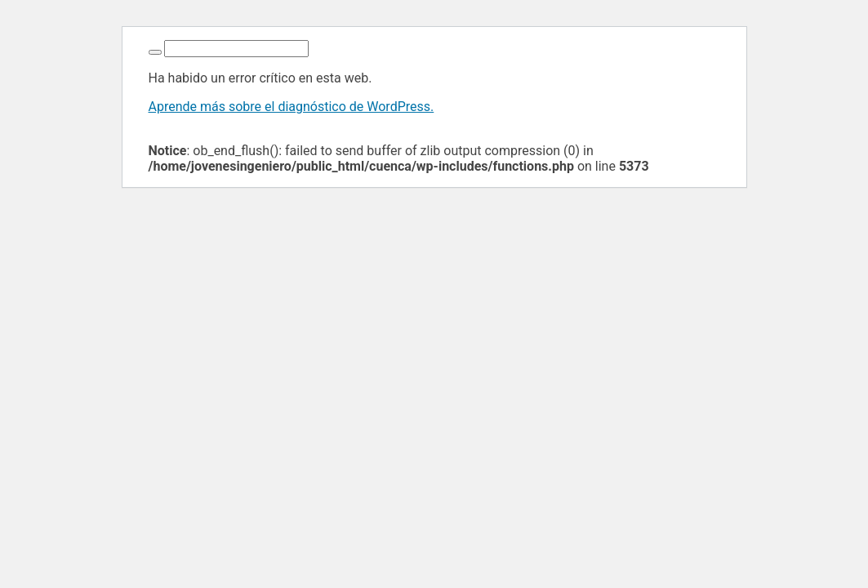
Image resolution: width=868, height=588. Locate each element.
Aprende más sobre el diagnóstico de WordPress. (292, 107)
